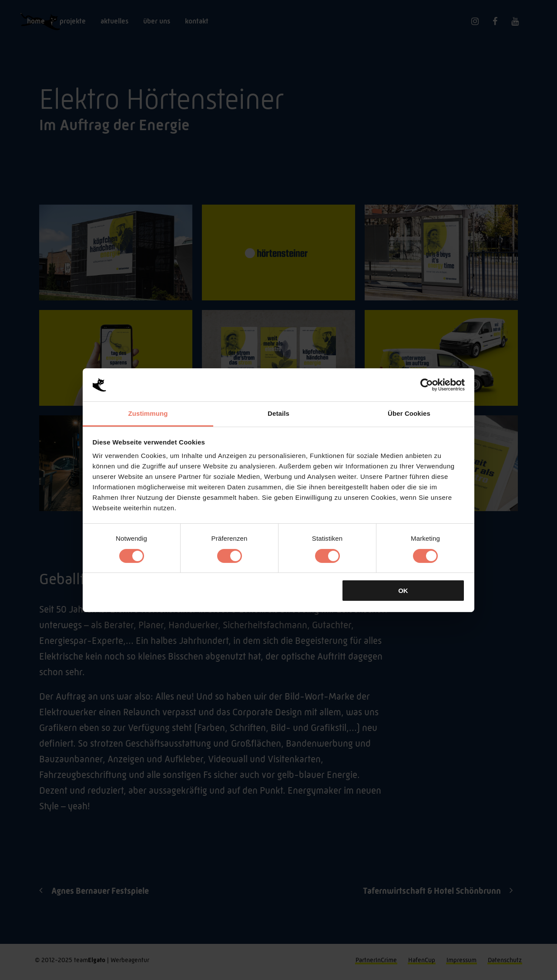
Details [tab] (278, 413)
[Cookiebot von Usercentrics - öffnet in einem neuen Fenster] (427, 385)
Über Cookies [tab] (409, 413)
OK (403, 591)
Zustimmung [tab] (148, 413)
